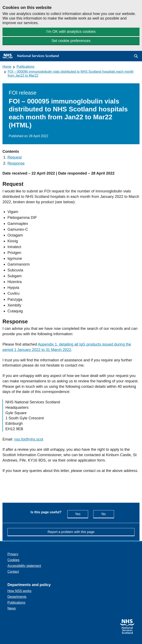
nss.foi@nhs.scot (29, 439)
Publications (25, 67)
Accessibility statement (24, 566)
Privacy (13, 554)
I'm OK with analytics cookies (71, 31)
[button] (136, 56)
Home (7, 67)
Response (16, 163)
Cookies (13, 560)
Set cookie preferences (71, 41)
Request (15, 157)
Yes (82, 514)
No (108, 514)
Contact (13, 572)
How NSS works (19, 591)
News (12, 608)
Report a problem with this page (71, 532)
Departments (17, 597)
